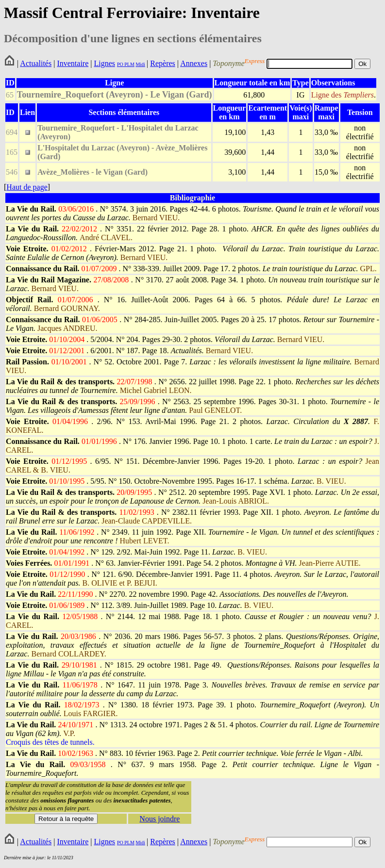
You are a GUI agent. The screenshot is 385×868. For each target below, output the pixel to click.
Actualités (36, 63)
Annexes (194, 63)
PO (120, 64)
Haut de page (27, 187)
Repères (163, 63)
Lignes (104, 63)
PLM (129, 64)
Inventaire (73, 63)
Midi (140, 64)
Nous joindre (159, 819)
